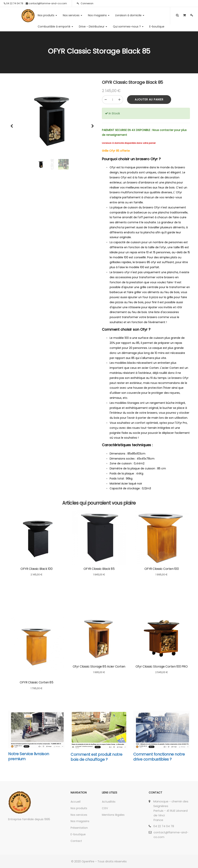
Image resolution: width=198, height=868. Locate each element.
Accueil (76, 802)
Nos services (79, 815)
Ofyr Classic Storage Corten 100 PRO (162, 666)
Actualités (109, 802)
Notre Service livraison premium (29, 756)
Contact (76, 841)
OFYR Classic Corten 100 (162, 569)
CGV (105, 808)
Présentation (79, 828)
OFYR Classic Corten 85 (36, 682)
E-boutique (78, 834)
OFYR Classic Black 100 (36, 569)
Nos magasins (80, 821)
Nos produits (79, 808)
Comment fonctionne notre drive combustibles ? (159, 757)
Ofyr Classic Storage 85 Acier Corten (99, 666)
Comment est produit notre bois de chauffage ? (96, 757)
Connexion (85, 3)
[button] (13, 124)
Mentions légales (113, 815)
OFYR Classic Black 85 (99, 569)
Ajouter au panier (149, 99)
